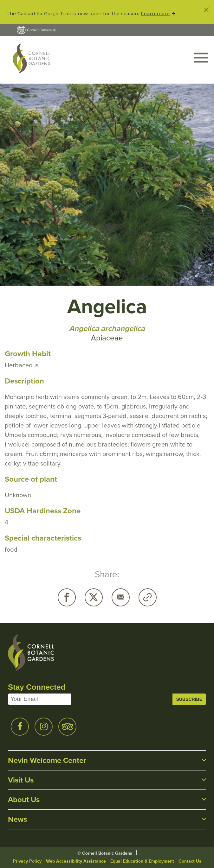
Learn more (155, 13)
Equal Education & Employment (142, 861)
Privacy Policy (27, 861)
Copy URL (148, 597)
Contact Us (190, 861)
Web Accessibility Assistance (76, 861)
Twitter (94, 597)
